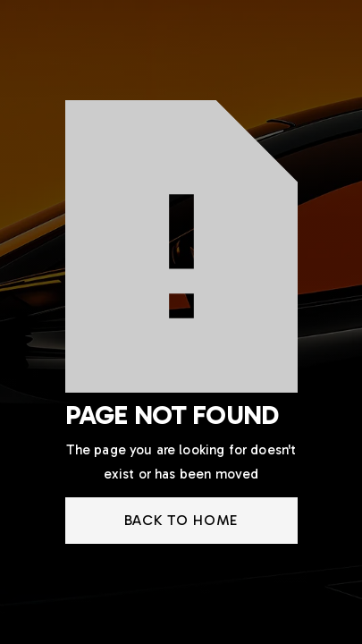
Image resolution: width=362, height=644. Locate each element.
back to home (181, 520)
